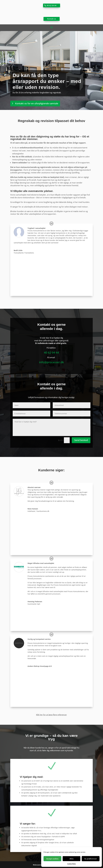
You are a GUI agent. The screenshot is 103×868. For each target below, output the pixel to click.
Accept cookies (52, 859)
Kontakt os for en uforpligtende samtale (37, 103)
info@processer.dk (51, 362)
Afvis (72, 859)
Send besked (81, 440)
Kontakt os (52, 19)
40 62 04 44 (52, 5)
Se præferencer (91, 859)
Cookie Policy (72, 864)
